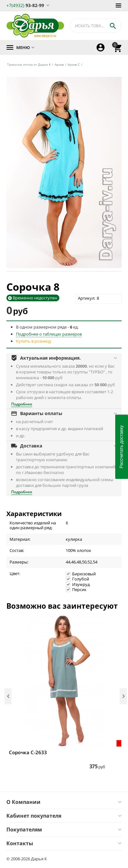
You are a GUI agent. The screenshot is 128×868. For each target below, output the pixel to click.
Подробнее (22, 404)
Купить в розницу (34, 341)
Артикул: (87, 298)
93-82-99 (25, 5)
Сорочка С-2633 (28, 752)
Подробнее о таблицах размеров (49, 334)
